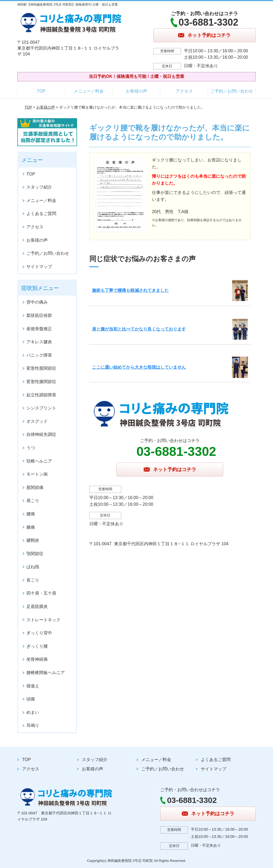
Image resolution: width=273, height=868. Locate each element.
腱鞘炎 (33, 540)
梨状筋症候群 (39, 315)
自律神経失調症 (41, 434)
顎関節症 (35, 554)
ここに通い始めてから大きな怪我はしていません (139, 367)
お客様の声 (136, 91)
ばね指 (33, 567)
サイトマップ (39, 267)
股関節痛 (35, 487)
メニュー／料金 (89, 91)
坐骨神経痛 (37, 659)
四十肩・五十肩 (41, 593)
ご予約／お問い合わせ (232, 91)
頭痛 (31, 699)
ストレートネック (43, 620)
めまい (33, 712)
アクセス (184, 91)
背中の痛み (37, 302)
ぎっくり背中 (39, 633)
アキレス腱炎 (39, 342)
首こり (33, 580)
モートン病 (37, 474)
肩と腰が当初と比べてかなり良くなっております (139, 329)
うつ (31, 448)
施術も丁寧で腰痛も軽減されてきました (130, 290)
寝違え (33, 686)
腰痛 (31, 514)
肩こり (33, 501)
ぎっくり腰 (37, 646)
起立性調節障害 (41, 395)
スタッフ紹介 (39, 187)
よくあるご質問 (41, 214)
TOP (41, 91)
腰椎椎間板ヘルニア (46, 673)
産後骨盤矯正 (39, 329)
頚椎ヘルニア (39, 461)
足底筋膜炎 (37, 606)
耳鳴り (33, 725)
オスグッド (37, 421)
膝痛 (31, 527)
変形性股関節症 (41, 368)
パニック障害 (39, 355)
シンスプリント (41, 408)
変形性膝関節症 (41, 382)
